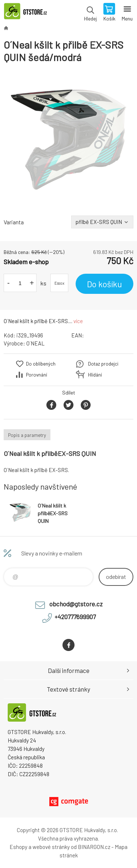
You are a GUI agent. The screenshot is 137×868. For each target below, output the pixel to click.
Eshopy (18, 847)
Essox (59, 283)
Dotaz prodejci (103, 364)
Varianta (14, 222)
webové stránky (51, 847)
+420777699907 (75, 617)
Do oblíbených (41, 364)
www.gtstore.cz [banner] (29, 13)
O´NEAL (35, 343)
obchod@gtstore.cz (76, 604)
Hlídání (95, 375)
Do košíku (104, 284)
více (78, 321)
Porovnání (37, 375)
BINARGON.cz (94, 847)
